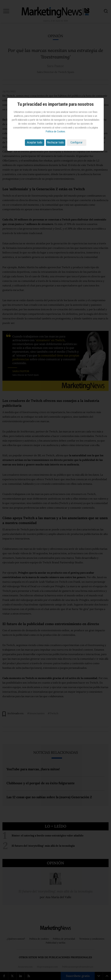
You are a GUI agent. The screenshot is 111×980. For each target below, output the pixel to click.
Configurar (77, 142)
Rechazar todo (55, 142)
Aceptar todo (35, 142)
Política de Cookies (55, 131)
